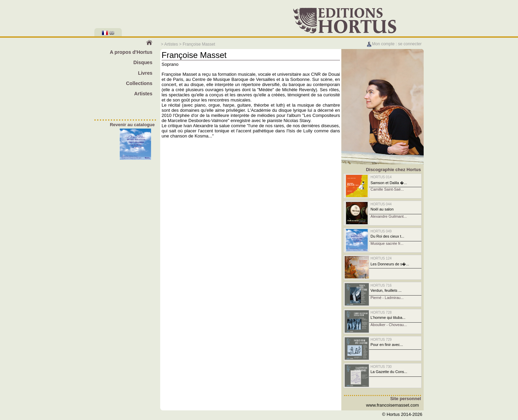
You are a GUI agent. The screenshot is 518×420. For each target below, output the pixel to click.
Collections (139, 83)
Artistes (171, 44)
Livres (145, 73)
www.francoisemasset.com (392, 405)
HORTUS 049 (381, 231)
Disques (143, 62)
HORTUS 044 (381, 204)
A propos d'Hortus (131, 52)
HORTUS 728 (381, 313)
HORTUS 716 (381, 285)
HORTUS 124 (381, 258)
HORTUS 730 (381, 367)
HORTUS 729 (381, 340)
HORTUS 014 (381, 177)
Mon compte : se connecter (394, 44)
